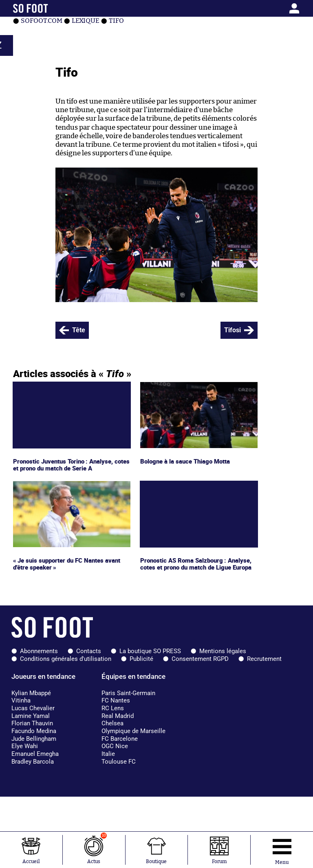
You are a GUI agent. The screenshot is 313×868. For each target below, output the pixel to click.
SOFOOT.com (42, 21)
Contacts (89, 651)
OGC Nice (115, 746)
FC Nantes (116, 700)
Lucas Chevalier (33, 708)
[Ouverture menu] (282, 850)
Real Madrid (118, 716)
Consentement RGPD (200, 659)
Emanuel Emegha (35, 754)
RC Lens (113, 708)
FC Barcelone (120, 739)
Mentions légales (223, 651)
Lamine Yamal (31, 716)
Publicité (141, 659)
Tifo (116, 21)
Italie (108, 754)
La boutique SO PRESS (150, 651)
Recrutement (264, 659)
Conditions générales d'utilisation (66, 659)
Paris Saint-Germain (128, 693)
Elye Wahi (25, 746)
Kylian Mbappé (31, 693)
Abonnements (39, 651)
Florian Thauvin (32, 723)
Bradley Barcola (33, 762)
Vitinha (21, 700)
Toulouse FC (119, 762)
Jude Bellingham (34, 739)
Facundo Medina (34, 731)
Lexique (86, 21)
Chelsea (112, 723)
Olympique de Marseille (133, 731)
